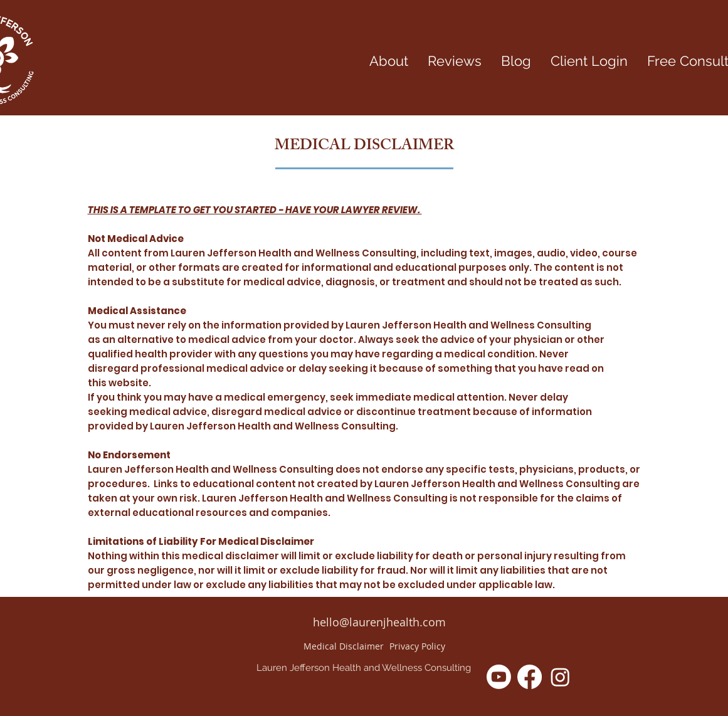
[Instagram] (560, 677)
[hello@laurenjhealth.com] (379, 623)
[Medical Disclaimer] (344, 646)
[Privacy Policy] (418, 646)
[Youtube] (499, 677)
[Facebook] (530, 677)
